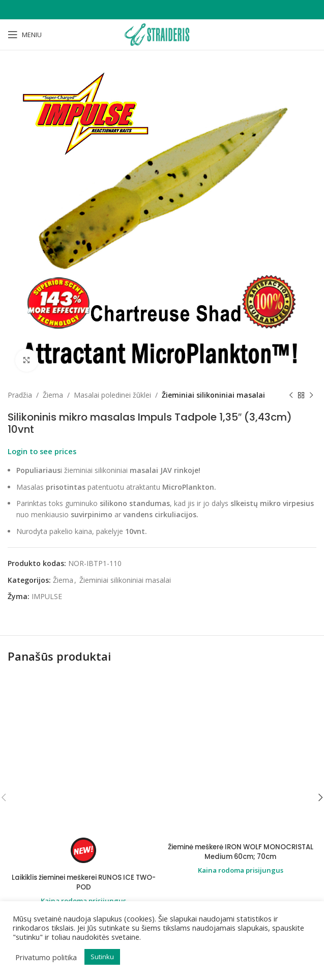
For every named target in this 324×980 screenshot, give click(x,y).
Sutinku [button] (102, 957)
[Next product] (311, 395)
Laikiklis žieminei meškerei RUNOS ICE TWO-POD (83, 741)
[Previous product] (291, 395)
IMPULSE (47, 596)
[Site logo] (162, 34)
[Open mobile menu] (25, 35)
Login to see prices (42, 451)
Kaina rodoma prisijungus (84, 760)
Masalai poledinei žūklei (112, 395)
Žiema (53, 395)
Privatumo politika (46, 957)
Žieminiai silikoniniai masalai (213, 395)
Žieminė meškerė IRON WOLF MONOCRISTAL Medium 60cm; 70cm (241, 852)
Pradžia (20, 395)
